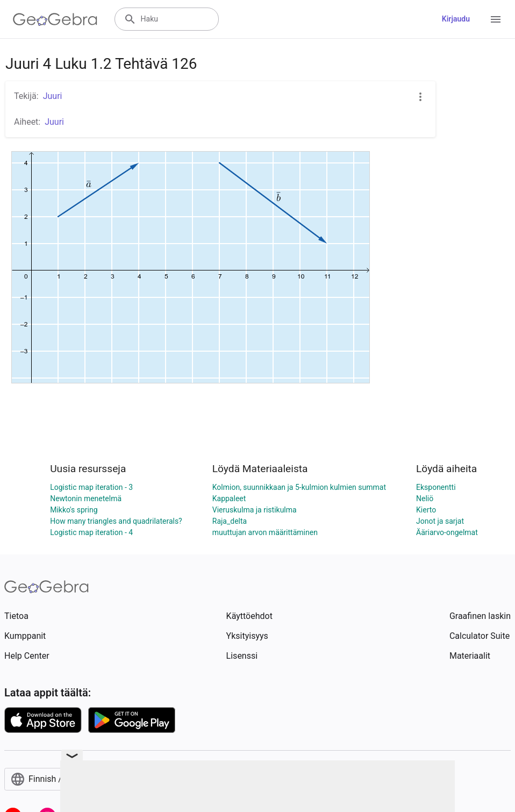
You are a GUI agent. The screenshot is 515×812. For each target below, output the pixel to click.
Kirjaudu (456, 19)
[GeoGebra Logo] (55, 19)
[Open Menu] (496, 19)
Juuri (53, 96)
